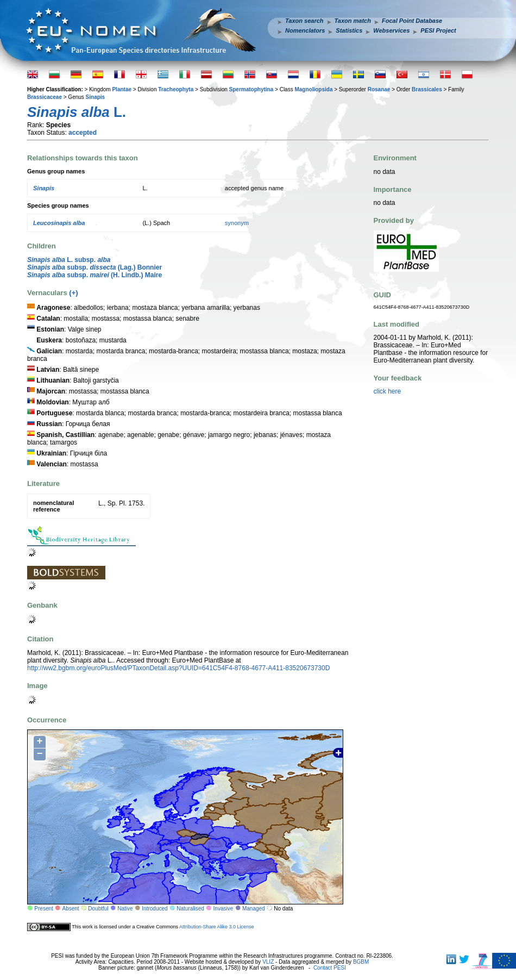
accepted (83, 133)
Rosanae (379, 89)
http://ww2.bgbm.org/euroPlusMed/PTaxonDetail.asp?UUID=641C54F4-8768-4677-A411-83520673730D (178, 668)
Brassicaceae (45, 97)
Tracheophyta (176, 89)
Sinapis (96, 97)
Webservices (391, 30)
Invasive (224, 909)
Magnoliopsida (313, 89)
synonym (237, 223)
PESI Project (438, 30)
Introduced (155, 909)
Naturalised (190, 909)
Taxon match (353, 21)
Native (125, 909)
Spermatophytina (251, 89)
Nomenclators (305, 30)
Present (43, 909)
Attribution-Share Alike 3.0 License (217, 927)
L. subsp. (69, 260)
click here (388, 391)
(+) (73, 293)
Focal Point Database (412, 21)
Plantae (122, 89)
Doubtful (98, 909)
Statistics (349, 30)
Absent (71, 909)
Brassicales (427, 89)
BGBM (361, 962)
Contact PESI (330, 968)
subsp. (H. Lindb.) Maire (95, 275)
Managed (254, 909)
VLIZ (268, 962)
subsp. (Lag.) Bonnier (95, 267)
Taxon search (304, 21)
